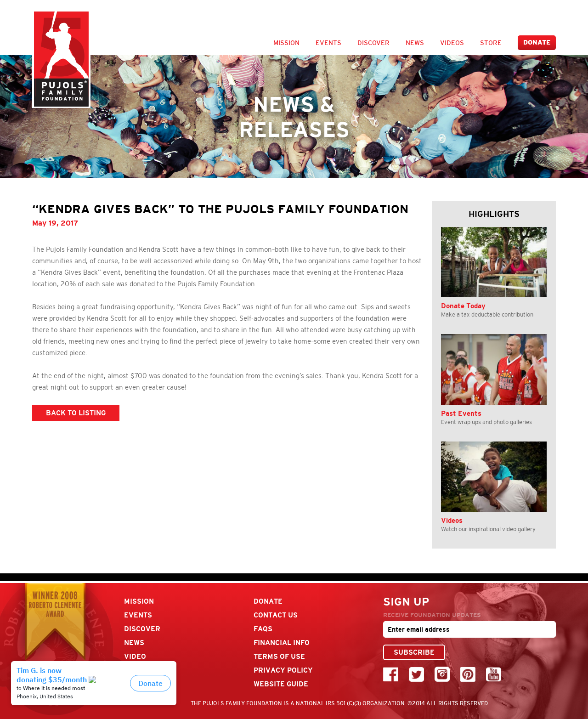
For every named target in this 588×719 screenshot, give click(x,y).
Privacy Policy (283, 670)
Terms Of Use (279, 656)
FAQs (263, 629)
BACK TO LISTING (76, 413)
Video (135, 656)
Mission (286, 43)
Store (491, 43)
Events (328, 43)
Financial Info (282, 643)
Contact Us (276, 615)
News (415, 43)
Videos (452, 43)
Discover (373, 43)
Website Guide (281, 684)
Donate (537, 42)
